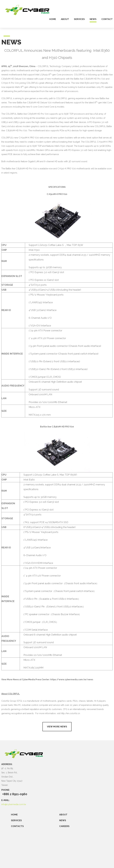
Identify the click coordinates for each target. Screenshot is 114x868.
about (65, 19)
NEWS (63, 820)
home (53, 19)
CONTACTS (17, 826)
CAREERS (64, 826)
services (79, 19)
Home (14, 815)
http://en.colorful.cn (71, 713)
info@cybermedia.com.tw (14, 804)
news (93, 19)
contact (107, 19)
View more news (57, 727)
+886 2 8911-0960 (15, 794)
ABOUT (63, 815)
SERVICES (16, 820)
